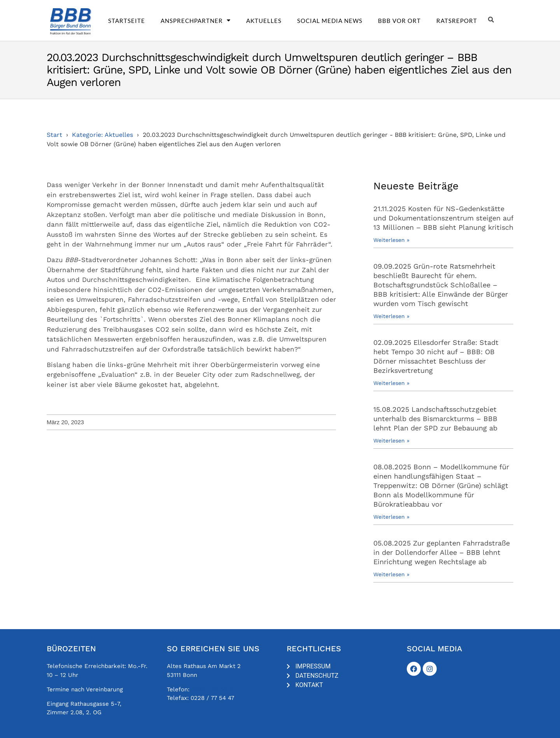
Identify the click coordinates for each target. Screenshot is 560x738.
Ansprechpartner (196, 21)
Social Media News (330, 21)
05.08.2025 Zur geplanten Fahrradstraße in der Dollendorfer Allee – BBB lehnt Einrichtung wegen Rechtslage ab (442, 552)
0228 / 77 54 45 (213, 689)
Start (54, 135)
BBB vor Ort (399, 21)
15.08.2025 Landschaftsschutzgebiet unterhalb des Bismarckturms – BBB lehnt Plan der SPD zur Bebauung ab (435, 419)
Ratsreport (457, 21)
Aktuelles (264, 21)
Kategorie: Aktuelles (102, 135)
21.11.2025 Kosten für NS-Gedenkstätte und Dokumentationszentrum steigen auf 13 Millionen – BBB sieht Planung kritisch (443, 218)
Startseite (127, 21)
